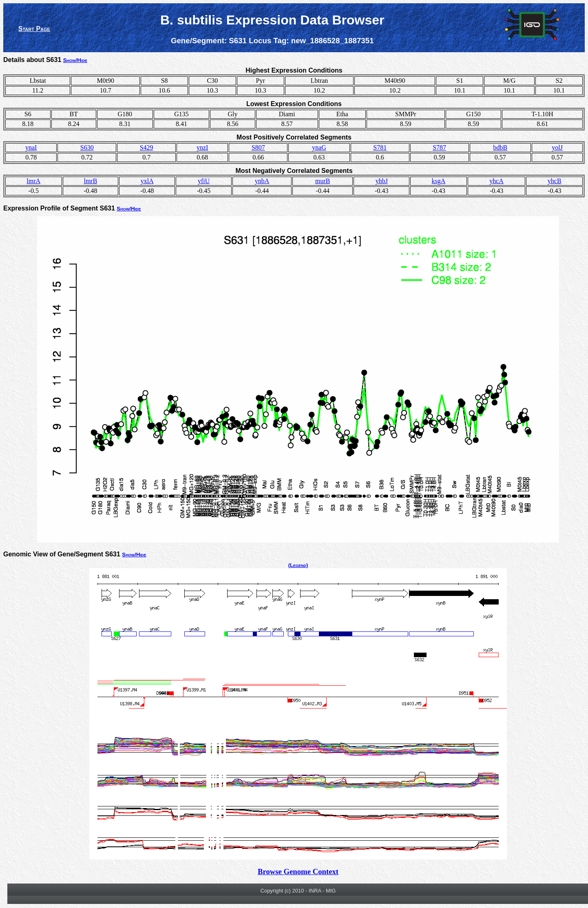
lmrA (33, 181)
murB (323, 181)
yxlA (147, 181)
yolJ (557, 147)
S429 (147, 147)
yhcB (555, 181)
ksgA (439, 181)
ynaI (31, 147)
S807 (258, 147)
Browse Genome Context (298, 871)
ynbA (262, 181)
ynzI (202, 147)
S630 (87, 147)
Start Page (34, 29)
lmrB (90, 181)
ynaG (319, 147)
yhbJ (382, 181)
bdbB (501, 147)
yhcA (496, 181)
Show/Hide (75, 60)
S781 (380, 147)
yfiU (204, 181)
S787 (439, 147)
